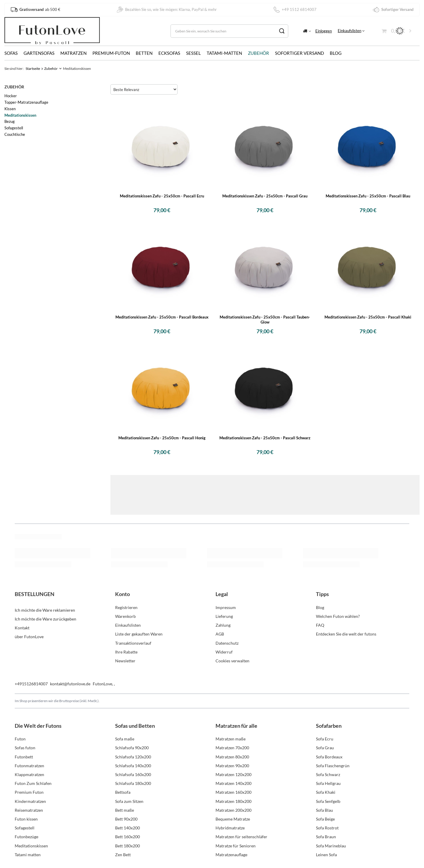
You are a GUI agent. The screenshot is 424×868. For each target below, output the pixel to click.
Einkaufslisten (350, 31)
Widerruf (224, 652)
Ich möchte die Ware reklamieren (45, 607)
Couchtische (15, 134)
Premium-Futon (111, 53)
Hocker (11, 96)
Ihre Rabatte (126, 652)
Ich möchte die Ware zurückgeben (45, 616)
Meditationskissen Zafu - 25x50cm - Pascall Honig (162, 438)
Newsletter (125, 661)
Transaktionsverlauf (133, 643)
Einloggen (324, 31)
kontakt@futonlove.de (70, 684)
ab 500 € (35, 10)
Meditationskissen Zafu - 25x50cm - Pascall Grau (265, 196)
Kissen (10, 109)
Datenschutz (227, 643)
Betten (144, 53)
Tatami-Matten (224, 53)
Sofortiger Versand (299, 53)
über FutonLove (29, 634)
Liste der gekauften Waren (139, 634)
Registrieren (126, 607)
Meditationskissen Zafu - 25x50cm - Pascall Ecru (162, 196)
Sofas (11, 53)
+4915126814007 (31, 684)
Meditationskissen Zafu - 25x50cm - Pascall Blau (368, 196)
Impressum (226, 607)
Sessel (193, 53)
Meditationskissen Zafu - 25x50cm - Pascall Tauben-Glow (265, 320)
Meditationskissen (20, 115)
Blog (336, 53)
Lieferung (224, 616)
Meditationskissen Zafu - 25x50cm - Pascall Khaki (368, 317)
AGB (220, 634)
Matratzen (73, 53)
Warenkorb (125, 616)
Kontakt (22, 625)
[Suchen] (282, 31)
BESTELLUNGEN (35, 594)
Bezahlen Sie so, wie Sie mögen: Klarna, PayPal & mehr (167, 10)
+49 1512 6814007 (295, 10)
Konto (122, 594)
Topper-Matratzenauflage (26, 102)
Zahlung (223, 625)
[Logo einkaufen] (52, 31)
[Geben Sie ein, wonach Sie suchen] (229, 31)
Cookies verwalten (232, 661)
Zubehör (259, 53)
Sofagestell (14, 128)
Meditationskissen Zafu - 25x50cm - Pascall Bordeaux (162, 317)
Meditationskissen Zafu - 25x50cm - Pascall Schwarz (265, 438)
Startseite (33, 69)
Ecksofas (169, 53)
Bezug (10, 121)
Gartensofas (39, 53)
